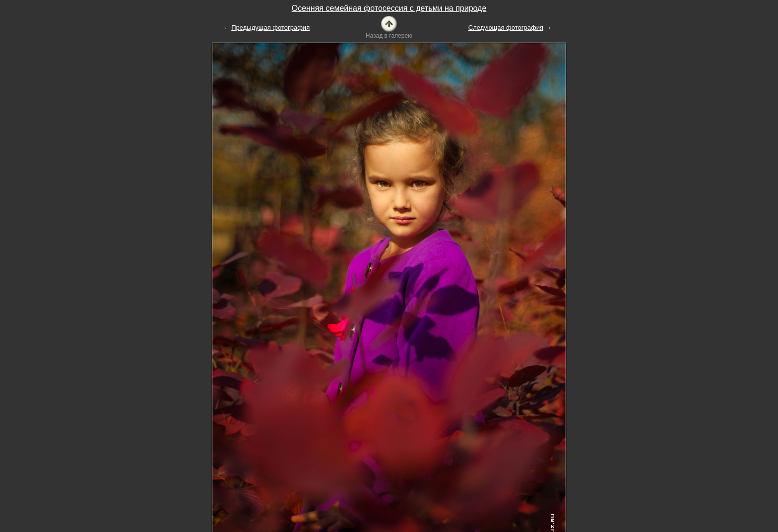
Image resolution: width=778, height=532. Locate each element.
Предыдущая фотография (270, 28)
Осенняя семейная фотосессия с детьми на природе (389, 8)
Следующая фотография (506, 28)
